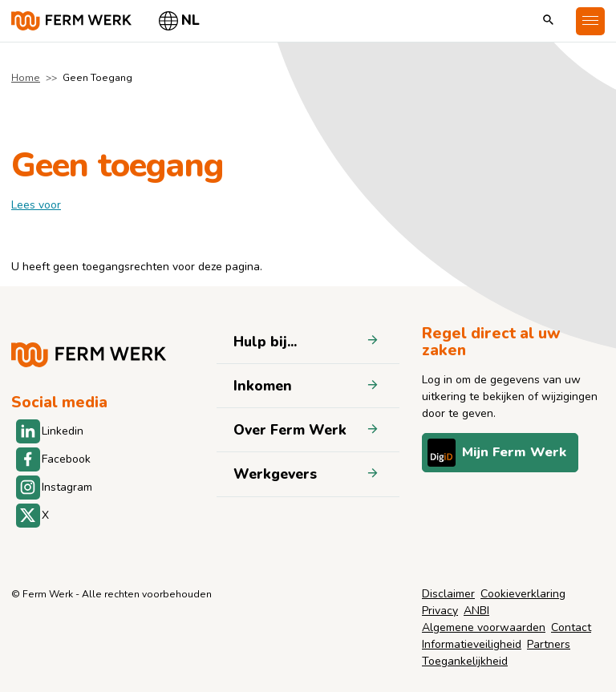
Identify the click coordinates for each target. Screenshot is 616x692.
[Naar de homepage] (71, 21)
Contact (571, 627)
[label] (36, 205)
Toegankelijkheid (465, 661)
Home (26, 78)
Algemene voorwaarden (484, 627)
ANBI (476, 611)
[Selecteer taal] (180, 21)
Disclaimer (448, 594)
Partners (549, 644)
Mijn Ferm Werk (497, 453)
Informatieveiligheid (472, 644)
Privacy (440, 611)
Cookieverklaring (523, 594)
